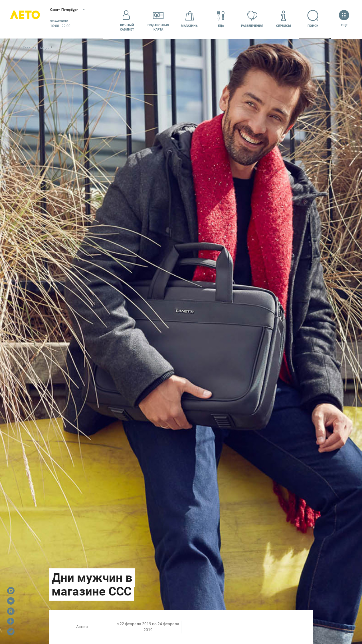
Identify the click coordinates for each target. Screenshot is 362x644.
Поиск (315, 19)
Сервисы (284, 19)
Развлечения (252, 19)
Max (11, 591)
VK (11, 601)
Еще (344, 19)
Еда (221, 19)
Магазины (190, 19)
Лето (29, 19)
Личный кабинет (127, 19)
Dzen (11, 621)
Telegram (11, 632)
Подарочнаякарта (158, 19)
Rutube (11, 611)
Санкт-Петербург (73, 10)
